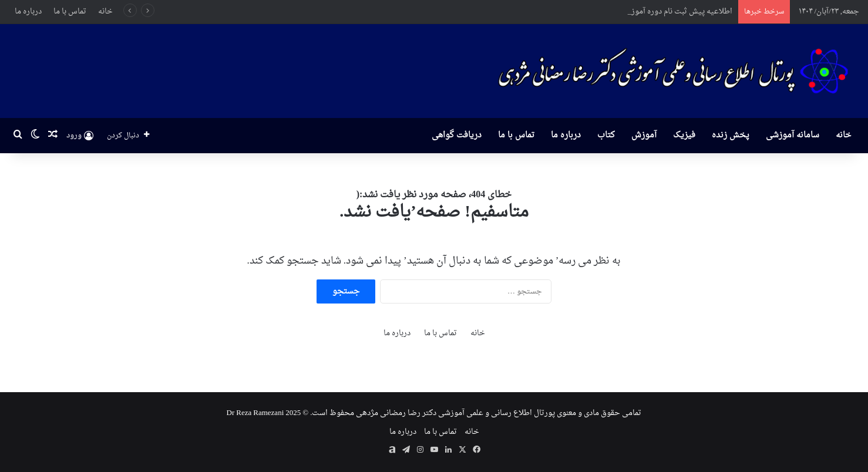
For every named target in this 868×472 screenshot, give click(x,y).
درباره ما (28, 11)
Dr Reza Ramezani (255, 413)
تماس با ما (70, 11)
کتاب (606, 135)
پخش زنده (731, 135)
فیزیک (684, 135)
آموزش (644, 135)
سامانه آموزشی (793, 135)
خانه (105, 11)
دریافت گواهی (457, 135)
